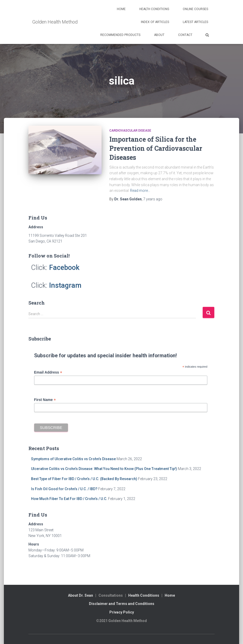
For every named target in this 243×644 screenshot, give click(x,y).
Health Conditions (154, 9)
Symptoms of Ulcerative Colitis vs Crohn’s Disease (73, 459)
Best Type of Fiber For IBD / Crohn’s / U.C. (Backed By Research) (84, 479)
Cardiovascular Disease (130, 131)
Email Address (48, 372)
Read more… (140, 191)
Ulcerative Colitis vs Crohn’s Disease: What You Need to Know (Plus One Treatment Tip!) (104, 469)
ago (153, 199)
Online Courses (195, 9)
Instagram (65, 285)
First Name (45, 400)
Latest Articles (195, 22)
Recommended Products (120, 35)
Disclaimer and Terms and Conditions (122, 604)
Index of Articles (155, 22)
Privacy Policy (122, 612)
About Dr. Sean (81, 595)
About (159, 35)
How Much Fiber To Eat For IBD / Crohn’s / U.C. (69, 499)
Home (121, 9)
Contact (185, 35)
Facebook (64, 268)
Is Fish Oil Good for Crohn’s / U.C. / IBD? (64, 489)
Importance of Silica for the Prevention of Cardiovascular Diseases (156, 148)
